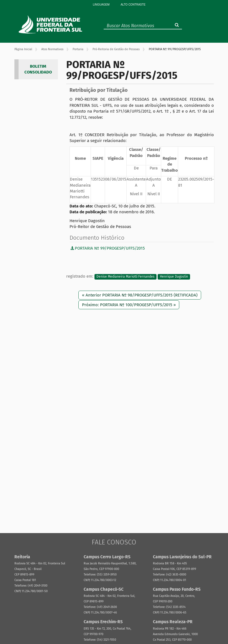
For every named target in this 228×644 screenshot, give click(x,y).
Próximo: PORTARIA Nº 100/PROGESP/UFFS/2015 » (129, 305)
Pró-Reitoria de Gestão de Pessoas (116, 49)
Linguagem (101, 5)
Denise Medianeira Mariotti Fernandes (125, 277)
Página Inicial (23, 49)
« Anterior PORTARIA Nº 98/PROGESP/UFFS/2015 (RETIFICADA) (140, 295)
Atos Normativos (52, 49)
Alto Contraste (133, 5)
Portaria (78, 49)
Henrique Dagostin (174, 277)
